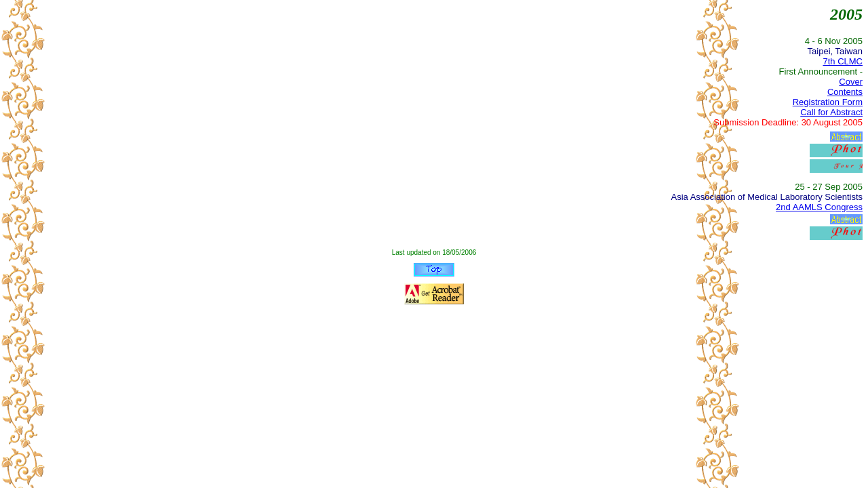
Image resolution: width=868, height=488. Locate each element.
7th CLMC (843, 61)
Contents (845, 92)
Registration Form (828, 102)
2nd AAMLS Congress (819, 207)
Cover (851, 82)
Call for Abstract (831, 112)
